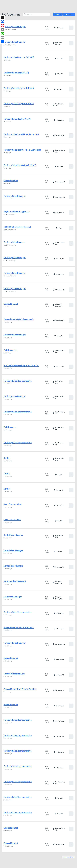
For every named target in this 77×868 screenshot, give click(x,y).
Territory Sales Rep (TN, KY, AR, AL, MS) (21, 134)
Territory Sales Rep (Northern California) (22, 150)
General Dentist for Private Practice (20, 689)
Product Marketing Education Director (21, 365)
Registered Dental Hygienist (16, 211)
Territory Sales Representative (18, 381)
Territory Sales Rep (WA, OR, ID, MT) (20, 165)
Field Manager (10, 350)
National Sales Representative (17, 227)
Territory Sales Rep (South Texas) (19, 103)
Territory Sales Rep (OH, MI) (16, 73)
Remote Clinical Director (15, 581)
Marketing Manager (13, 597)
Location (69, 14)
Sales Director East (12, 520)
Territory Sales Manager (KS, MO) (19, 57)
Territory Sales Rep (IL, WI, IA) (17, 119)
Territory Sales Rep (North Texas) (19, 88)
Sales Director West (13, 504)
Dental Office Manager (14, 674)
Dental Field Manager (13, 535)
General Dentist (11, 181)
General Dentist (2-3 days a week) (19, 319)
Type (58, 14)
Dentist (7, 458)
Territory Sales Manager (15, 26)
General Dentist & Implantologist (19, 627)
